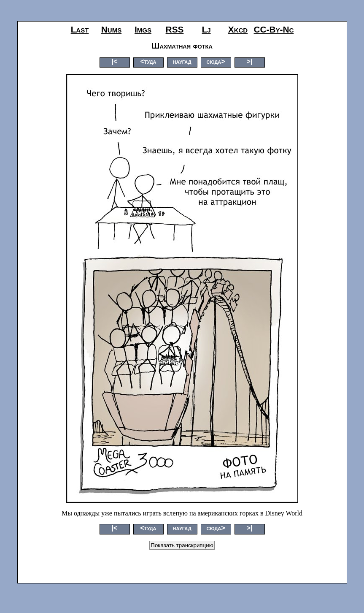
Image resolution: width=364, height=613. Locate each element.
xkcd (238, 29)
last (80, 29)
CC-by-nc (274, 29)
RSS (175, 29)
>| (250, 61)
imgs (143, 29)
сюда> (216, 61)
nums (111, 29)
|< (115, 61)
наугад (182, 61)
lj (206, 29)
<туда (148, 61)
